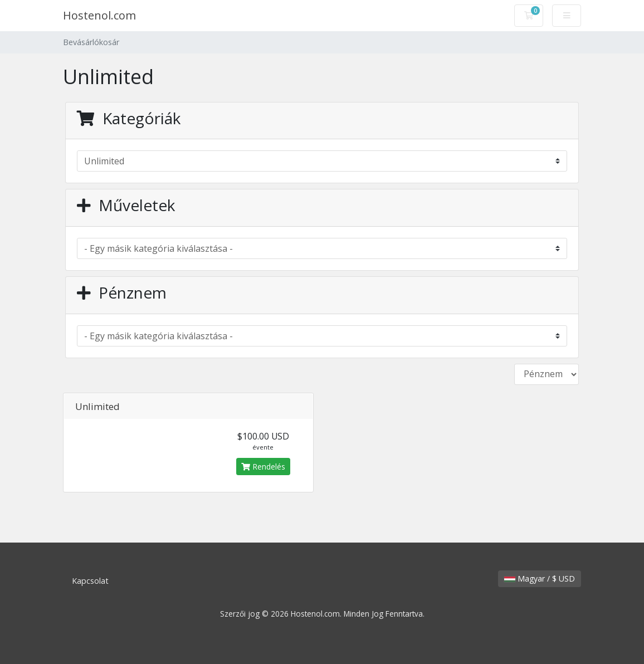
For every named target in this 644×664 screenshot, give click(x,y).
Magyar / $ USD (540, 578)
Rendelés (263, 467)
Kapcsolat (90, 581)
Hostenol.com (99, 15)
